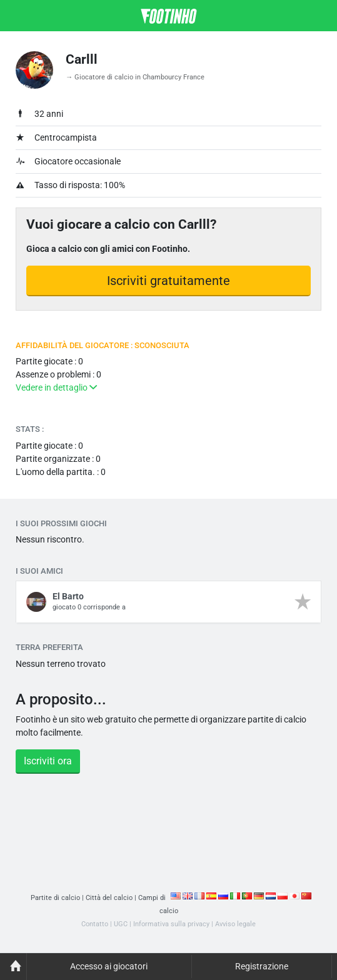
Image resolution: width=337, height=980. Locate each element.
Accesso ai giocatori (109, 966)
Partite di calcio (55, 898)
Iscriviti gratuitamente (168, 281)
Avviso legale (235, 924)
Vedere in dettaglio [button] (56, 387)
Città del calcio (109, 898)
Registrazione (262, 966)
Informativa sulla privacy (171, 924)
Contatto (95, 924)
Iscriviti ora (48, 761)
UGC (121, 924)
